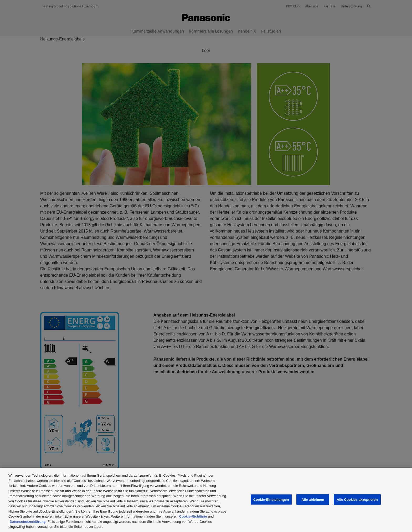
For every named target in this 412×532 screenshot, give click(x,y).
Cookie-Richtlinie (193, 516)
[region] (206, 500)
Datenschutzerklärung (28, 522)
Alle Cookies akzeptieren (357, 499)
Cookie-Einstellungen (271, 499)
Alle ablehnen (313, 499)
